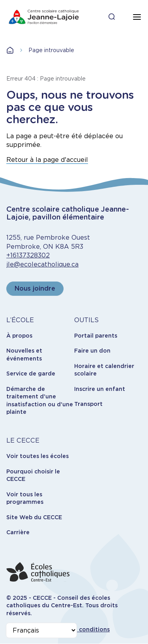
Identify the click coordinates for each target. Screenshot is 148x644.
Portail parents (96, 336)
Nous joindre (35, 288)
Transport (88, 404)
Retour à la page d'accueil (47, 160)
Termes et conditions (79, 629)
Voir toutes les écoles (37, 456)
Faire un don (92, 351)
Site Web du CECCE (34, 517)
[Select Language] (41, 630)
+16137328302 (28, 255)
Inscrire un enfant (100, 389)
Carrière (18, 532)
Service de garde (31, 374)
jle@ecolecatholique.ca (42, 264)
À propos (19, 336)
